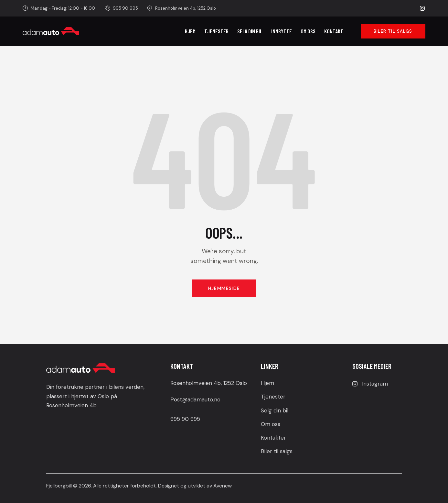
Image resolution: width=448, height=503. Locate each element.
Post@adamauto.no (195, 399)
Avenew (223, 486)
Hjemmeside (224, 288)
